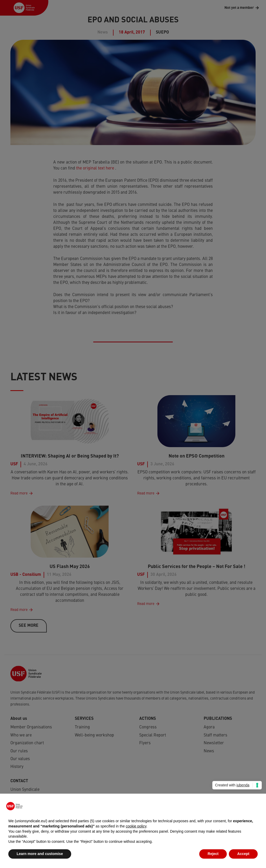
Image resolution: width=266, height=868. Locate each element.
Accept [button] (243, 854)
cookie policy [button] (136, 826)
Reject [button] (213, 854)
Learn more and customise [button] (40, 854)
